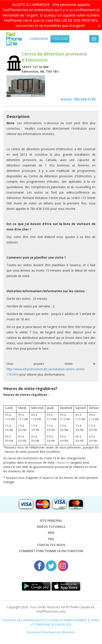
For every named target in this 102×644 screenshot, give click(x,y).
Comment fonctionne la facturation (51, 551)
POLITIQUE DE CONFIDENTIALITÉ (23, 620)
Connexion (39, 39)
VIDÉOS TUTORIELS (51, 527)
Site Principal (51, 521)
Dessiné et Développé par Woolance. (51, 632)
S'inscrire (60, 39)
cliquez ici (63, 462)
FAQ (51, 539)
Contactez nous (51, 545)
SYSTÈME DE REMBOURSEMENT (67, 620)
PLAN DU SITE (63, 624)
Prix (51, 533)
